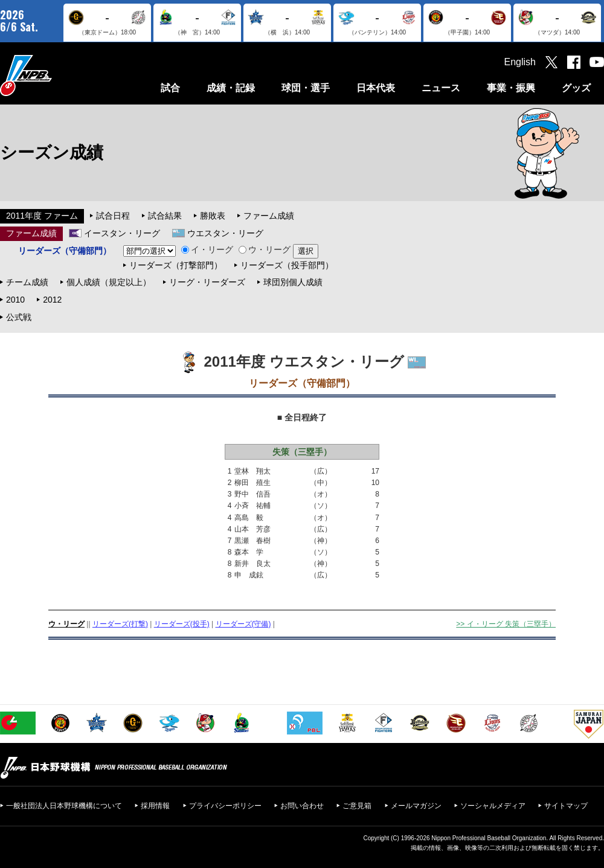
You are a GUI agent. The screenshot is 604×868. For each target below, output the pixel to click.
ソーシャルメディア (493, 806)
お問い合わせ (302, 806)
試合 (170, 88)
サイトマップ (566, 806)
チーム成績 (27, 282)
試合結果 (165, 216)
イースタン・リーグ (122, 233)
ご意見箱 (357, 806)
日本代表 (376, 88)
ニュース (441, 88)
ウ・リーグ (265, 249)
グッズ (576, 88)
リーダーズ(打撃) (120, 624)
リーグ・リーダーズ (207, 282)
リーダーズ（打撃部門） (176, 265)
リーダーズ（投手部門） (287, 265)
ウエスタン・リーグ (225, 233)
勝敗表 (213, 216)
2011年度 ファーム (42, 216)
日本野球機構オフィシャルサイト (56, 75)
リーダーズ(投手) (182, 624)
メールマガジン (416, 806)
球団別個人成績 (293, 282)
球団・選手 (306, 88)
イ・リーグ (207, 249)
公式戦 (19, 317)
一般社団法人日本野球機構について (64, 806)
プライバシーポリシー (225, 806)
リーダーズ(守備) (243, 624)
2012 (52, 300)
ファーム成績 (269, 216)
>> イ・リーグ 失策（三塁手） (506, 624)
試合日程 (113, 216)
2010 (15, 300)
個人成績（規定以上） (109, 282)
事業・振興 (511, 88)
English (520, 62)
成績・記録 (231, 88)
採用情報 (155, 806)
